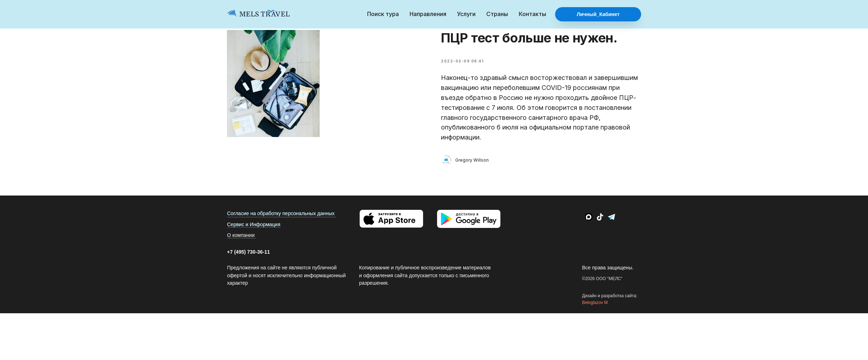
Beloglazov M (595, 310)
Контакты (532, 14)
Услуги (466, 14)
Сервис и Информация (254, 233)
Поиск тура (383, 14)
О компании (241, 243)
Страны (497, 14)
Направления (428, 14)
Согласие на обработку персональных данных (281, 222)
